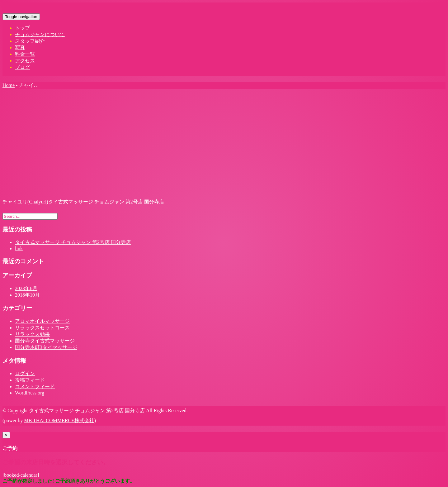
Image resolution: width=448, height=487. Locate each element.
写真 (20, 48)
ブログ (22, 67)
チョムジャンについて (40, 34)
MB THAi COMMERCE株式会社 (59, 420)
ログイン (25, 373)
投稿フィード (30, 380)
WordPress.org (30, 393)
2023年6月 (26, 288)
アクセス (25, 61)
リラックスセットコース (42, 328)
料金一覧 (25, 54)
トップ (22, 28)
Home (9, 85)
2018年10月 (27, 295)
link (19, 248)
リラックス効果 (32, 334)
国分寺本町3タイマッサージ (46, 347)
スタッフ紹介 (30, 41)
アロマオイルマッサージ (42, 321)
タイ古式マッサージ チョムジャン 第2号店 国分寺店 (73, 242)
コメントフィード (35, 387)
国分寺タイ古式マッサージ (45, 341)
